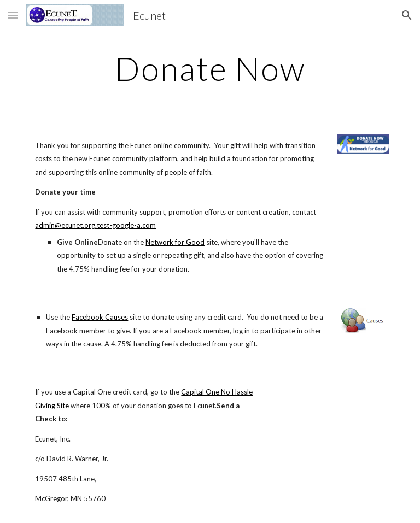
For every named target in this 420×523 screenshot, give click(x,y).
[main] (210, 68)
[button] (13, 15)
